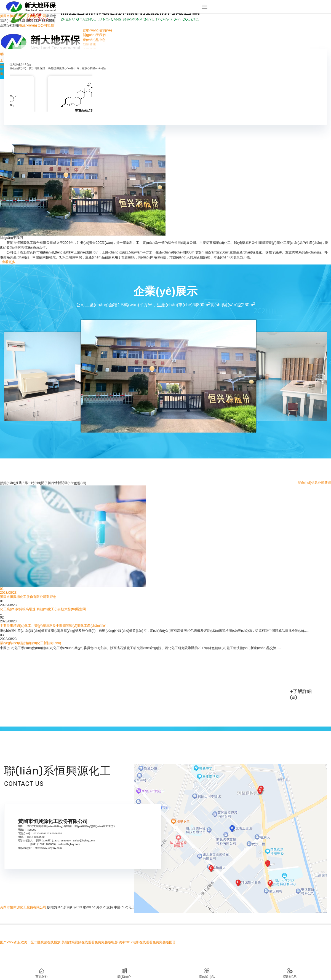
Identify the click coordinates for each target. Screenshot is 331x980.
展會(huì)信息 (308, 483)
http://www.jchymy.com (48, 848)
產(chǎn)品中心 (94, 40)
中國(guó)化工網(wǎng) (131, 907)
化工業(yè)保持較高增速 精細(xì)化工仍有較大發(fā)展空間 (43, 609)
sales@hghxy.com (84, 840)
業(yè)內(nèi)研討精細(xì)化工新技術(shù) (30, 643)
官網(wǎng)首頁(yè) (97, 30)
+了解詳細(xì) (301, 694)
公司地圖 (47, 25)
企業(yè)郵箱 (10, 25)
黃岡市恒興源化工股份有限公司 (89, 678)
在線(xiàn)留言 (30, 25)
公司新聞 (324, 483)
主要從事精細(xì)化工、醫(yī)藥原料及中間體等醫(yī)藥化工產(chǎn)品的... (55, 626)
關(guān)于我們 (94, 35)
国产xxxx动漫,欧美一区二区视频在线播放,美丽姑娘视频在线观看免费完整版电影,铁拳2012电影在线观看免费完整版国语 (88, 942)
